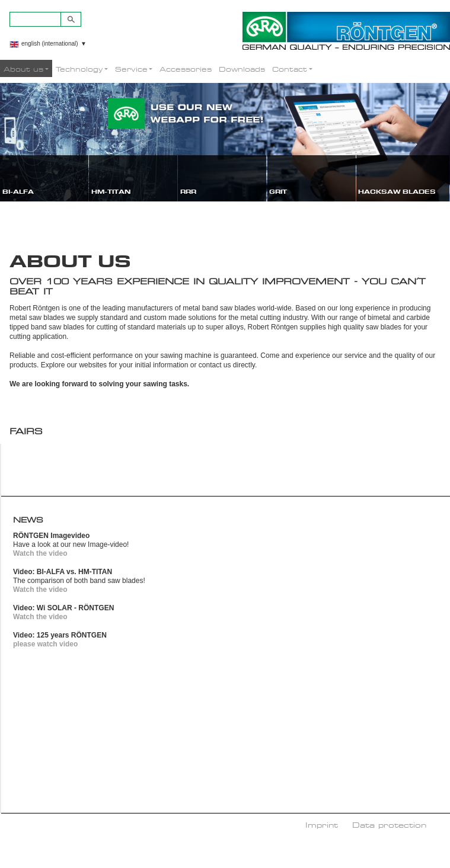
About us (23, 69)
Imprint (322, 825)
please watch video (45, 644)
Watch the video (40, 553)
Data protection (389, 825)
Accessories (186, 69)
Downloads (242, 69)
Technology (79, 69)
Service (131, 69)
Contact (290, 69)
